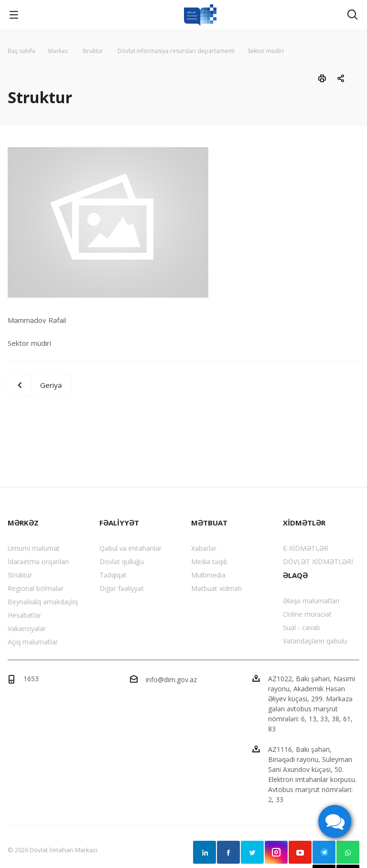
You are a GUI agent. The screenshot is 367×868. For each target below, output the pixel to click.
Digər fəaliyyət (122, 588)
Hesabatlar (24, 615)
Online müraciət (307, 614)
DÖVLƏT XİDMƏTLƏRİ (318, 562)
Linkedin (205, 852)
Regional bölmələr (36, 588)
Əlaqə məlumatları (311, 601)
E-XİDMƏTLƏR (306, 548)
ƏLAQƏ (295, 575)
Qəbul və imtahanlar (130, 548)
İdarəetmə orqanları (38, 562)
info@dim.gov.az (171, 680)
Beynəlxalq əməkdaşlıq (43, 602)
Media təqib (209, 562)
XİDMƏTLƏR (304, 523)
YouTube (300, 852)
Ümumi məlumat (34, 548)
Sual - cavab (302, 627)
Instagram (276, 852)
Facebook (228, 852)
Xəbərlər (204, 548)
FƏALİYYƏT (119, 523)
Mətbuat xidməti (216, 588)
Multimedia (208, 575)
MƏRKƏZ (23, 523)
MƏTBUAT (209, 523)
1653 (31, 679)
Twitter (252, 852)
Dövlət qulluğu (122, 562)
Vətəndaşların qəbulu (315, 641)
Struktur (20, 575)
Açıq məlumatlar (33, 642)
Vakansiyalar (27, 628)
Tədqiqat (113, 575)
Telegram (324, 852)
